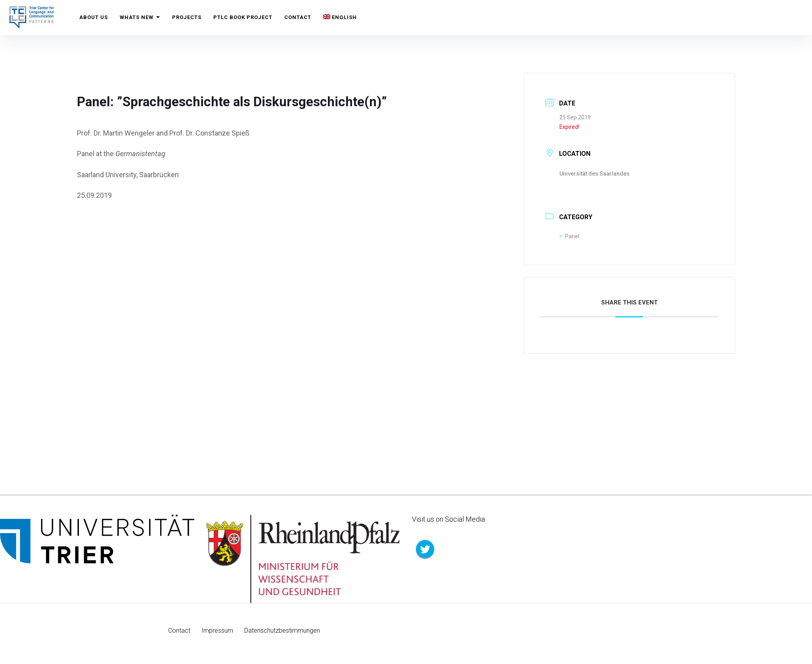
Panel (569, 236)
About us (94, 17)
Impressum (217, 631)
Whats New (140, 17)
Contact (298, 17)
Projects (187, 17)
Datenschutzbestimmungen (282, 631)
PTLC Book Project (243, 17)
